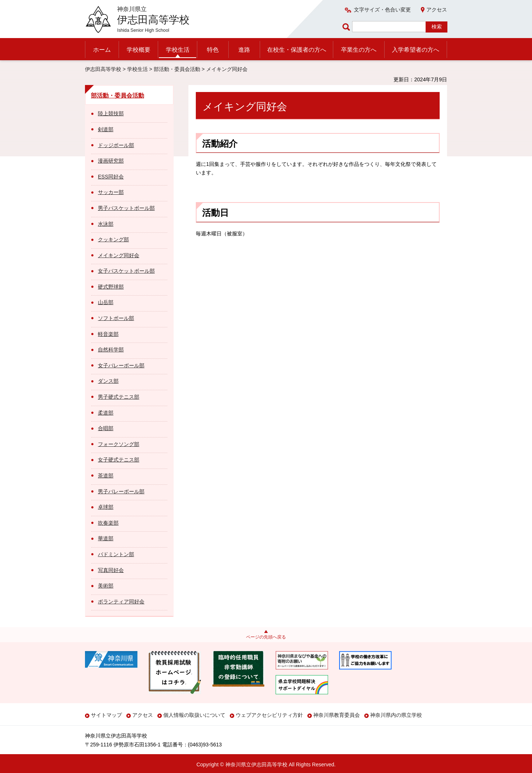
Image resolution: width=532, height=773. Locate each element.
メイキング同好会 (119, 255)
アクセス (437, 10)
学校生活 (178, 50)
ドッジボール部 (116, 145)
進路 (244, 50)
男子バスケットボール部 (126, 208)
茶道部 (106, 476)
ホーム (102, 50)
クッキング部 (113, 239)
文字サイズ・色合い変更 (382, 10)
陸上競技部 (111, 113)
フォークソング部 (119, 444)
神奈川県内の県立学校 (396, 715)
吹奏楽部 (108, 523)
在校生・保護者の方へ (297, 50)
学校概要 (139, 50)
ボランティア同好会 (121, 602)
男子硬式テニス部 (119, 397)
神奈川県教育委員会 (337, 715)
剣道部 (106, 129)
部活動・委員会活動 (177, 69)
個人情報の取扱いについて (194, 715)
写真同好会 (111, 570)
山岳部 (106, 302)
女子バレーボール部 (121, 365)
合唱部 (106, 428)
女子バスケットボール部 (126, 271)
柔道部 (106, 413)
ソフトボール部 (116, 318)
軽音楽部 (108, 334)
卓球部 (106, 507)
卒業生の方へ (359, 50)
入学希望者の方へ (416, 50)
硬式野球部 (111, 287)
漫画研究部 (111, 161)
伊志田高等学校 (103, 69)
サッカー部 (111, 192)
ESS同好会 (111, 177)
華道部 (106, 538)
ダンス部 (108, 381)
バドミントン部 (116, 554)
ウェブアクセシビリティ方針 (269, 715)
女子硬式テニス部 (119, 460)
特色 (213, 50)
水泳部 (106, 224)
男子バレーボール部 (121, 491)
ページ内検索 (347, 27)
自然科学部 (111, 350)
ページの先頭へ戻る (266, 637)
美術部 (106, 586)
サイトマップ (106, 715)
